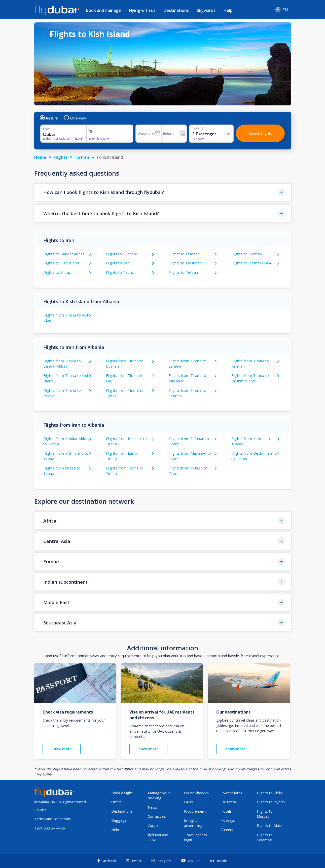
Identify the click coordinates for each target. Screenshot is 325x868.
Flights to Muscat (265, 814)
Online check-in (196, 793)
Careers (227, 830)
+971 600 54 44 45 (49, 828)
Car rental (229, 802)
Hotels (226, 811)
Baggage (119, 820)
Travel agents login (195, 838)
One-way (75, 118)
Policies (40, 810)
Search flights (260, 133)
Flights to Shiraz (57, 272)
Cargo (153, 826)
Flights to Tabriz (120, 272)
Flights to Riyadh (271, 802)
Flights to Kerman (247, 254)
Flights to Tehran (183, 272)
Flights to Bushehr (122, 254)
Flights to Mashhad (185, 263)
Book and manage (103, 10)
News (152, 807)
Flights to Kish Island (61, 263)
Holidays (228, 820)
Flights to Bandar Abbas (64, 254)
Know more (62, 749)
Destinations (176, 10)
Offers (116, 802)
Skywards (206, 10)
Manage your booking (159, 796)
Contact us (157, 816)
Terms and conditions (52, 819)
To (91, 132)
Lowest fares (231, 793)
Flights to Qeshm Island (252, 263)
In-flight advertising (193, 823)
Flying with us (142, 10)
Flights (61, 157)
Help (228, 10)
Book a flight (122, 793)
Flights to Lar (117, 263)
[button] (163, 192)
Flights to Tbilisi (270, 793)
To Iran (82, 157)
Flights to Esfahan (184, 254)
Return (49, 118)
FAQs (188, 802)
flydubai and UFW (158, 838)
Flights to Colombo (265, 838)
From (47, 129)
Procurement (195, 811)
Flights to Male (269, 826)
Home (40, 157)
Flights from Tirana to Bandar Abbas (62, 364)
